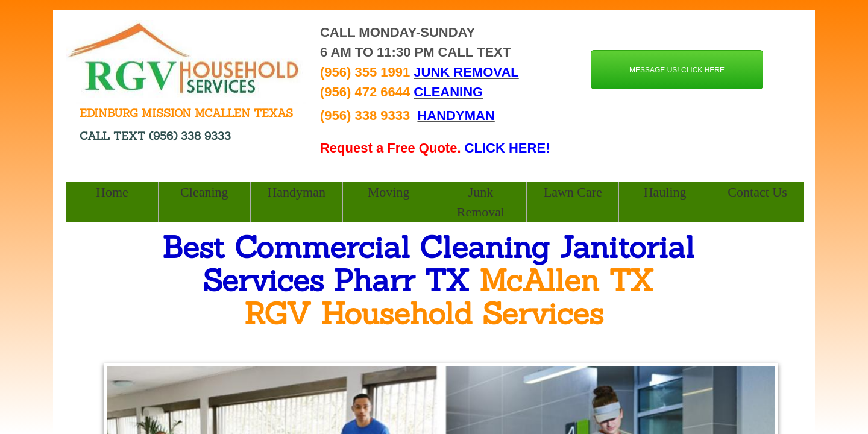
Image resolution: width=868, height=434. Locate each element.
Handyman (296, 192)
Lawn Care (573, 192)
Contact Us (757, 192)
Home (112, 192)
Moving (389, 192)
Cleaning (204, 192)
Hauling (665, 192)
